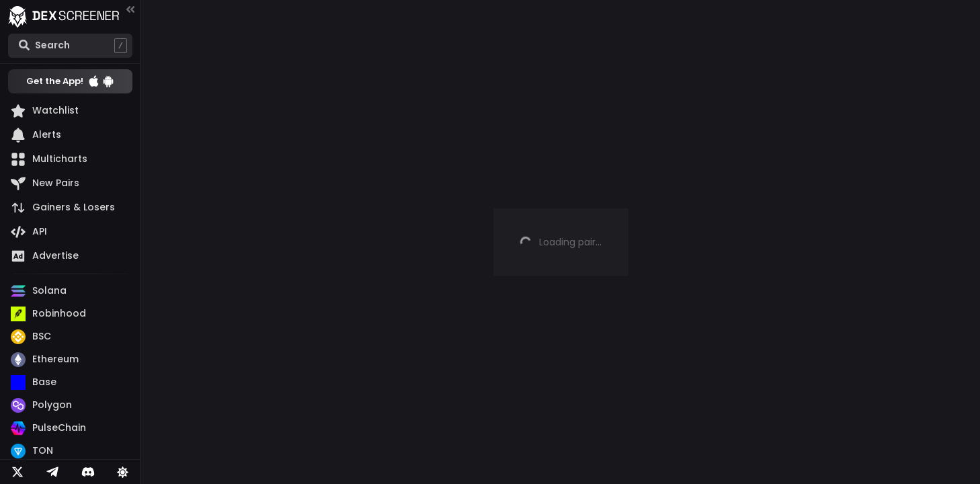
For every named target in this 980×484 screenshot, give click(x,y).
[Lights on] (123, 472)
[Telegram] (52, 472)
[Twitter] (17, 472)
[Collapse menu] (130, 9)
